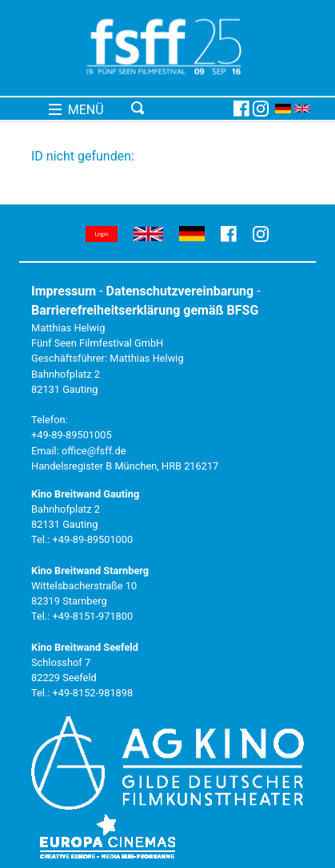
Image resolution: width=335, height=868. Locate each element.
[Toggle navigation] (179, 109)
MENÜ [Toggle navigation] (76, 110)
